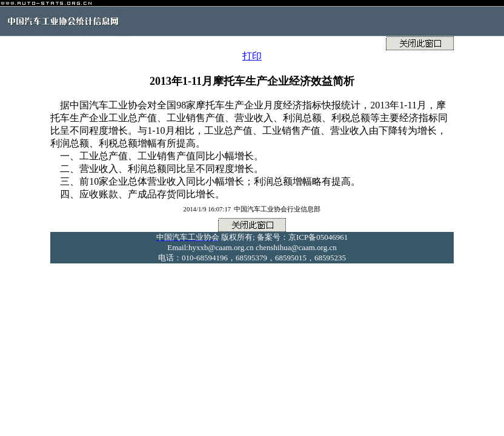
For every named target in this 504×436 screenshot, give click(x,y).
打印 (252, 56)
